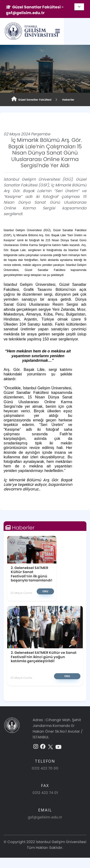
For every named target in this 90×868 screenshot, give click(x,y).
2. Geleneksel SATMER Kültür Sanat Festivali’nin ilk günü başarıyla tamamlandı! (32, 574)
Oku (45, 591)
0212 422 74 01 (45, 793)
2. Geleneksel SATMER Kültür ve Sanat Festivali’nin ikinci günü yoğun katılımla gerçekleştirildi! (44, 657)
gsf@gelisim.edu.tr (45, 817)
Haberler (68, 100)
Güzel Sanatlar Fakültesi (31, 99)
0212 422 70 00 (45, 768)
